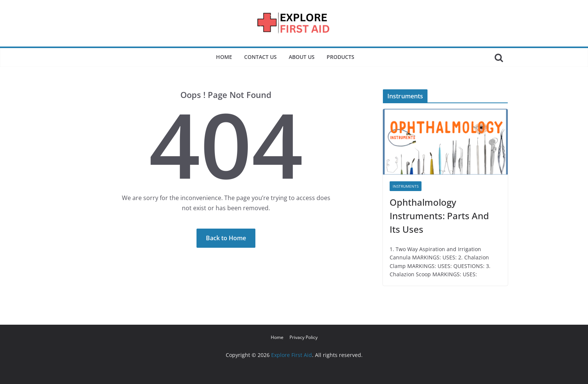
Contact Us (260, 57)
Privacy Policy (304, 337)
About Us (302, 57)
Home (224, 57)
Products (340, 57)
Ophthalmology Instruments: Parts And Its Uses (439, 216)
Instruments (406, 186)
